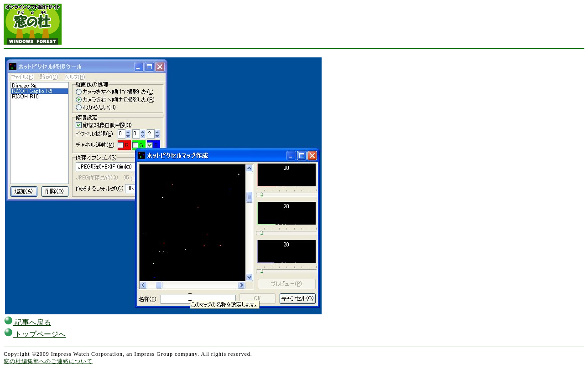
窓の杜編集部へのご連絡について (48, 361)
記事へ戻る (27, 322)
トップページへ (35, 334)
